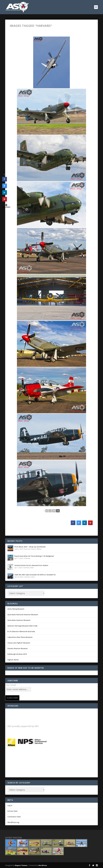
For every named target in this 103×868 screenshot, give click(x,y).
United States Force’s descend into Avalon (31, 565)
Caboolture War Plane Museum (20, 637)
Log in (10, 805)
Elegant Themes (21, 865)
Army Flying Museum (16, 609)
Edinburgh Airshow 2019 (17, 654)
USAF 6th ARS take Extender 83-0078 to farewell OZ (35, 575)
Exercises (27, 549)
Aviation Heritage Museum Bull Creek (22, 626)
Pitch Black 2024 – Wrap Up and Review (30, 547)
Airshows (27, 558)
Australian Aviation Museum (19, 620)
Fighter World (13, 660)
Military (39, 549)
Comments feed (14, 817)
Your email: (11, 685)
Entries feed (12, 811)
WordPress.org (13, 822)
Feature (33, 549)
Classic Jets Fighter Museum (19, 643)
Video (32, 568)
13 (54, 511)
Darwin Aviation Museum (18, 648)
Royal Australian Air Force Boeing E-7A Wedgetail (34, 556)
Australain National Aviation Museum (23, 615)
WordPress (43, 865)
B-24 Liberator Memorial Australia (21, 631)
